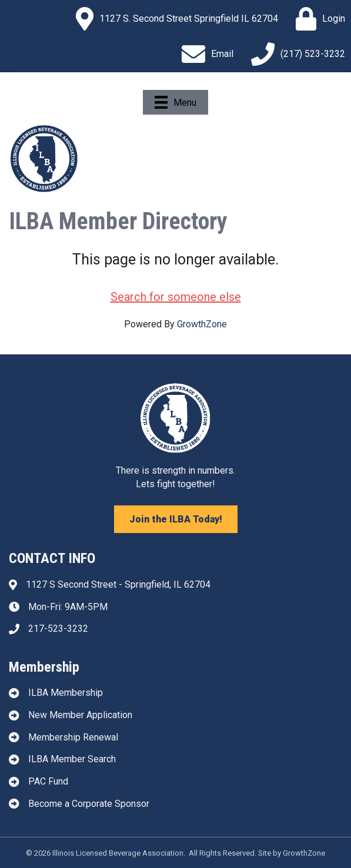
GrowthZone (202, 324)
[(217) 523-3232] (295, 54)
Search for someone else (176, 297)
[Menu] (175, 102)
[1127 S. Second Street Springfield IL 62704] (174, 19)
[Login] (317, 19)
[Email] (205, 54)
